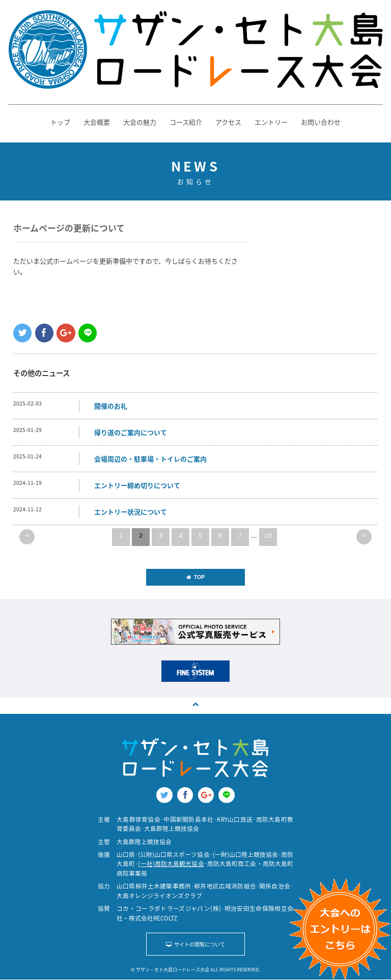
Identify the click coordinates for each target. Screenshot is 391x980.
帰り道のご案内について (131, 432)
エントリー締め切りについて (137, 485)
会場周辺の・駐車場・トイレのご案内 (150, 459)
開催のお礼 (111, 406)
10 (268, 536)
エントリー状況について (131, 512)
